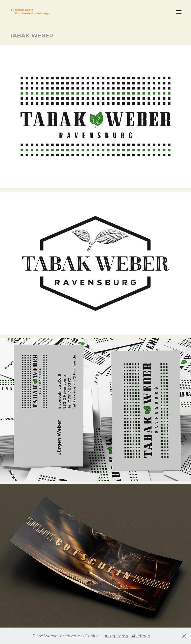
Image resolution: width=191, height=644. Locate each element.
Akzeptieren (116, 636)
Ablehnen (141, 636)
